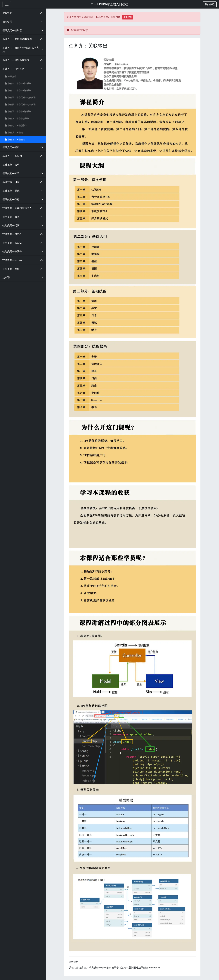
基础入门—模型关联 (13, 69)
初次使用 (7, 22)
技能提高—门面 (11, 225)
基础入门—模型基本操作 (16, 60)
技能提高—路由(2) (12, 243)
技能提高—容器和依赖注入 (17, 208)
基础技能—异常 (11, 173)
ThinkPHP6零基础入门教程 (109, 4)
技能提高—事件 (11, 269)
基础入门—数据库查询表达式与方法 (21, 49)
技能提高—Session (13, 260)
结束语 (6, 277)
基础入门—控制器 (12, 30)
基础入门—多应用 (12, 156)
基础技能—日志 (11, 182)
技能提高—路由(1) (12, 234)
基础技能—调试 (11, 191)
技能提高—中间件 (12, 251)
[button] (210, 4)
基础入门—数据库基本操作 (17, 39)
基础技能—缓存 (11, 199)
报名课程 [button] (128, 17)
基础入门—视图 (11, 147)
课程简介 (7, 13)
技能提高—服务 (11, 217)
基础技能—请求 (11, 165)
